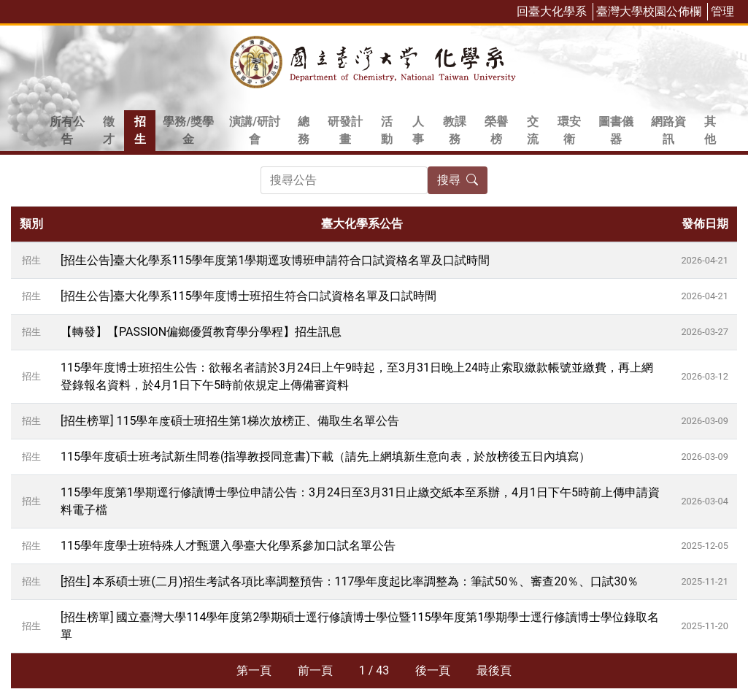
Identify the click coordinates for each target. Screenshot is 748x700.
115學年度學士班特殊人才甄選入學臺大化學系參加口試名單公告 (228, 546)
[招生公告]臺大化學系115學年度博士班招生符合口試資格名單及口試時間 (248, 296)
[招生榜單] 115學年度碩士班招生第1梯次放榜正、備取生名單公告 (230, 421)
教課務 (455, 130)
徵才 (109, 130)
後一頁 (433, 670)
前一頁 (315, 670)
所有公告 (67, 130)
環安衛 (569, 130)
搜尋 (458, 180)
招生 (140, 130)
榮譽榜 (496, 130)
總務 (304, 130)
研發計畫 (345, 130)
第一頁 (254, 670)
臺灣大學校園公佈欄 (649, 11)
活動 (387, 130)
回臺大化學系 (552, 11)
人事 (418, 130)
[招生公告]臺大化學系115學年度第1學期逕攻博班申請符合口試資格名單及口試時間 (275, 260)
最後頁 (494, 670)
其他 (710, 130)
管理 (722, 11)
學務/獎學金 (188, 130)
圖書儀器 (616, 130)
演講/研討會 (255, 130)
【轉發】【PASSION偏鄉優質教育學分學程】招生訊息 (201, 332)
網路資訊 (668, 130)
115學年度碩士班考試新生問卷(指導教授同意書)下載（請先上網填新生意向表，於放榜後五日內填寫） (325, 457)
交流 (533, 130)
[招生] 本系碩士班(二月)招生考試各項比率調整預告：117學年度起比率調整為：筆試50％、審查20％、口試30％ (350, 581)
